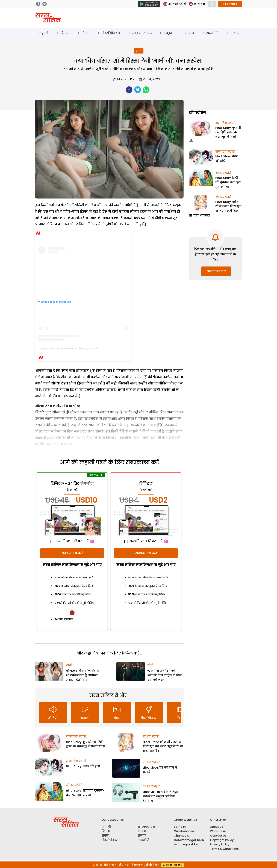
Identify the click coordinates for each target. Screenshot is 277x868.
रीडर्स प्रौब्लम (111, 33)
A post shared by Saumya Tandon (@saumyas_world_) (70, 348)
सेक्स (86, 33)
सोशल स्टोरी (74, 785)
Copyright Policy (222, 840)
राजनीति (212, 33)
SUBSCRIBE (230, 4)
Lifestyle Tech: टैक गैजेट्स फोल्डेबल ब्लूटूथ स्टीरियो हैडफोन (161, 796)
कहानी (43, 33)
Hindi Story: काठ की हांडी (83, 766)
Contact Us (218, 836)
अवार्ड (235, 33)
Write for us (218, 831)
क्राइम (168, 33)
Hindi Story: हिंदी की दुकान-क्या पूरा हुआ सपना (228, 182)
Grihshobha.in (184, 831)
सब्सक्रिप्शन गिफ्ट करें (70, 541)
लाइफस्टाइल (142, 33)
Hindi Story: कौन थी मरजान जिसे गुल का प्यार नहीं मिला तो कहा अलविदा (163, 746)
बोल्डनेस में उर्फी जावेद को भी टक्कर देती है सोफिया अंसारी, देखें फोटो (83, 675)
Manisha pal (126, 79)
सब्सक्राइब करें (72, 553)
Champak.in (183, 836)
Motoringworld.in (186, 844)
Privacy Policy (220, 844)
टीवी (139, 51)
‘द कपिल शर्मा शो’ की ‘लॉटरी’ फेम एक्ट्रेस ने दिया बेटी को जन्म (165, 675)
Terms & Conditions (224, 849)
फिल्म (65, 33)
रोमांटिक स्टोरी (76, 737)
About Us (217, 827)
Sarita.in (180, 827)
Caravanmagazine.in (189, 840)
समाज (189, 33)
